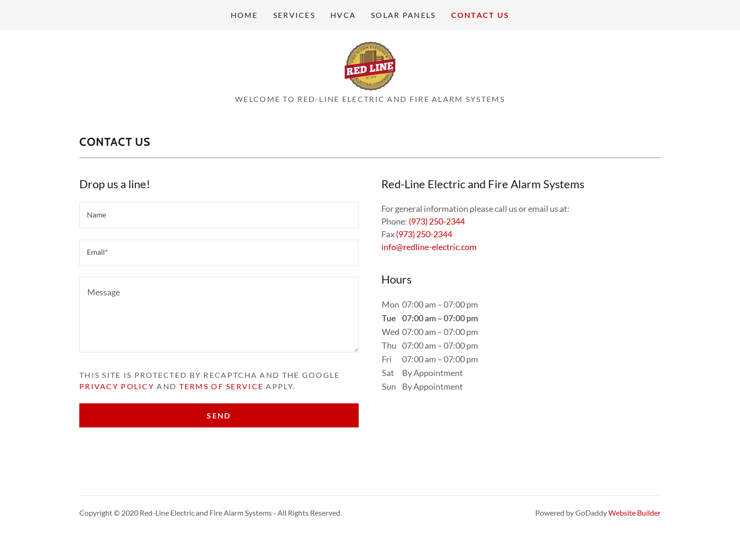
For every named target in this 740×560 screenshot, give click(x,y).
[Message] (219, 315)
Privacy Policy (117, 386)
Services (294, 15)
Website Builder (635, 513)
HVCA (343, 15)
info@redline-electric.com (429, 247)
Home (244, 15)
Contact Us (480, 15)
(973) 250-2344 (437, 221)
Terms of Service (222, 386)
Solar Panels (403, 15)
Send (219, 415)
